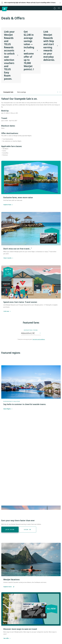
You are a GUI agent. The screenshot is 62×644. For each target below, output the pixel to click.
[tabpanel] (31, 128)
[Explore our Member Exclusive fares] (7, 205)
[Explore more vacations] (9, 587)
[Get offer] (6, 638)
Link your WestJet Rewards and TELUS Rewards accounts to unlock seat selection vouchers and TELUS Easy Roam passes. (9, 55)
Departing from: (31, 330)
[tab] (8, 92)
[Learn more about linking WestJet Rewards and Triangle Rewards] (6, 311)
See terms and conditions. (39, 339)
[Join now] (10, 530)
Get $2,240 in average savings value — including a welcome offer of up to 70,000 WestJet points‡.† (29, 50)
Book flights (8, 409)
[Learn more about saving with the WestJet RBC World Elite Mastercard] (8, 258)
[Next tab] (60, 92)
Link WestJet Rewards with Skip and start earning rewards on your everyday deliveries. (49, 46)
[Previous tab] (58, 92)
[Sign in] (28, 530)
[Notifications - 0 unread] (55, 8)
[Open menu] (59, 8)
